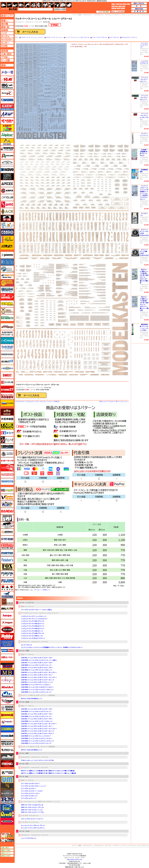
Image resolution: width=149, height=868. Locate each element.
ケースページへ (7, 60)
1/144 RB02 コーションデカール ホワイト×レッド (36, 716)
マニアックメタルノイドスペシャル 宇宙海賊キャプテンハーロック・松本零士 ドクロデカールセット (52, 647)
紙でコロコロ (7, 262)
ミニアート (7, 687)
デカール (31, 606)
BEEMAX (7, 532)
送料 (139, 6)
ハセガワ (7, 490)
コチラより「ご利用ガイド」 (43, 590)
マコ (7, 666)
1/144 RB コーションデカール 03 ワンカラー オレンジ (38, 731)
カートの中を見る (118, 12)
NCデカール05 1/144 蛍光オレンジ (32, 750)
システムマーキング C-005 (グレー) (32, 631)
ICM (7, 79)
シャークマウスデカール (28, 838)
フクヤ (7, 574)
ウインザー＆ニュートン (7, 163)
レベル (7, 814)
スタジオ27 (24, 816)
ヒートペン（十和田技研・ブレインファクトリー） (7, 525)
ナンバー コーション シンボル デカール (77, 37)
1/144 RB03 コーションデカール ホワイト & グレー (37, 738)
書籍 (69, 5)
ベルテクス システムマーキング (48, 613)
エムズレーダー (7, 835)
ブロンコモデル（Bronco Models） (7, 595)
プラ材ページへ (7, 57)
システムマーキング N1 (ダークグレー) (33, 638)
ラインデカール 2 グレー (29, 789)
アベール (7, 128)
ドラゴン (7, 475)
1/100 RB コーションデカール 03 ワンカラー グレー (37, 675)
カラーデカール (114, 37)
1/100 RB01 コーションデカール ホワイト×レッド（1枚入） (39, 660)
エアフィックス (7, 191)
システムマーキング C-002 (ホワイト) (32, 624)
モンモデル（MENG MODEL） (7, 764)
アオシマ (7, 100)
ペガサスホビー (7, 602)
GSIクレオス (7, 340)
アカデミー (7, 107)
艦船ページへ (7, 27)
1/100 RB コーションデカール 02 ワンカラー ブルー (37, 663)
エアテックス (7, 184)
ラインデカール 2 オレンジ (29, 796)
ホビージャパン (7, 637)
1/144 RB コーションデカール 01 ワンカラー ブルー (37, 709)
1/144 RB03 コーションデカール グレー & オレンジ (37, 721)
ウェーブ (7, 170)
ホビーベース (7, 643)
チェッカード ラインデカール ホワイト (33, 828)
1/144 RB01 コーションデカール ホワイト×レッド (36, 712)
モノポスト (7, 757)
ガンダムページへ (7, 36)
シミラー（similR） (7, 361)
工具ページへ (7, 54)
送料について (7, 853)
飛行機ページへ (7, 24)
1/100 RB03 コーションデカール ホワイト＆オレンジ (37, 690)
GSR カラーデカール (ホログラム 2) (32, 805)
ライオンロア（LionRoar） (7, 786)
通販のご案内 (7, 850)
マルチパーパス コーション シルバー (32, 37)
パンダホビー (7, 518)
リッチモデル (7, 807)
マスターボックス (7, 673)
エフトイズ (7, 225)
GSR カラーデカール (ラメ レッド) (32, 810)
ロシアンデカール (26, 645)
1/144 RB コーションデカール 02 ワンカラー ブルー (37, 714)
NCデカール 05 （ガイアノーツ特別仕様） (43, 695)
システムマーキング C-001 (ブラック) (32, 621)
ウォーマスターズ (7, 177)
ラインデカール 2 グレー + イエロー (32, 791)
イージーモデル (7, 142)
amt (7, 204)
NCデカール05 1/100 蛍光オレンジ (32, 699)
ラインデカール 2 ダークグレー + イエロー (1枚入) (36, 610)
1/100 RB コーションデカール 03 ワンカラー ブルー (37, 668)
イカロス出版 (7, 149)
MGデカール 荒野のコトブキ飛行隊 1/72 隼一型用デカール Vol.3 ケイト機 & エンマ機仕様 (48, 773)
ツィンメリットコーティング (144, 45)
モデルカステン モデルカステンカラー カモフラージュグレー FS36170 (38, 402)
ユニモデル (7, 773)
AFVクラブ (7, 197)
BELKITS (7, 609)
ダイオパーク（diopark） (7, 412)
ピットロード (7, 539)
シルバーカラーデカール (99, 37)
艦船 (15, 5)
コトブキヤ (7, 318)
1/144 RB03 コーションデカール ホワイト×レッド (36, 743)
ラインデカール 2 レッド (29, 798)
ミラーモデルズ (7, 708)
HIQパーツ (24, 606)
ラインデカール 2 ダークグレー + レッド (33, 786)
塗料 (45, 5)
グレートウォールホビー (7, 290)
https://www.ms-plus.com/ (74, 859)
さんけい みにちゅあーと (7, 334)
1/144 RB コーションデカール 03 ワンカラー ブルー (37, 719)
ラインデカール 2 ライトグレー (31, 793)
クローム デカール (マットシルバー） (32, 819)
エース (7, 211)
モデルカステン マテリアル (34, 22)
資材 (80, 845)
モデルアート (7, 736)
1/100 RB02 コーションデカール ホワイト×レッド (36, 665)
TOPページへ (7, 16)
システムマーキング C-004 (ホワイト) (32, 629)
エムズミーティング (7, 840)
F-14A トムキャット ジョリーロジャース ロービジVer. (38, 760)
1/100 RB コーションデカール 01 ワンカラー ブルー (37, 658)
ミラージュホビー (7, 701)
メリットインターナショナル (7, 722)
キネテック (7, 276)
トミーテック (7, 461)
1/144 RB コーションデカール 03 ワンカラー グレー (37, 726)
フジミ (7, 581)
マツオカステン (7, 680)
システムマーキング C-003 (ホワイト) (32, 626)
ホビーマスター (7, 657)
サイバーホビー (7, 327)
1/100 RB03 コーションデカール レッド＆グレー (36, 685)
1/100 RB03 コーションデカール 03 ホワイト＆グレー (37, 687)
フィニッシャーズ (7, 560)
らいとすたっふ (7, 793)
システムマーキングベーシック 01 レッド (34, 616)
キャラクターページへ (7, 40)
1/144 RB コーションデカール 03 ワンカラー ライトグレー (39, 729)
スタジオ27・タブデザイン (7, 389)
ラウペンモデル (7, 800)
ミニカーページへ (7, 43)
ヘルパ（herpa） (7, 616)
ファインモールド (7, 546)
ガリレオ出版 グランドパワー (7, 283)
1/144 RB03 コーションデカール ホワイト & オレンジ (37, 741)
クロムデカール (33, 816)
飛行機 (9, 5)
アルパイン (7, 135)
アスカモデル (7, 121)
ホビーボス (7, 650)
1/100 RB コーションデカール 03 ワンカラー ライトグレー (39, 677)
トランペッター (7, 482)
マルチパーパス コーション (54, 37)
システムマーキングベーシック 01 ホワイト (34, 619)
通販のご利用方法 (139, 3)
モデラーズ (7, 729)
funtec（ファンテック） (7, 553)
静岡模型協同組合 (7, 354)
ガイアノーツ (25, 695)
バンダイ (7, 511)
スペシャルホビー (7, 396)
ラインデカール (33, 822)
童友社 (7, 447)
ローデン (7, 821)
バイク (27, 5)
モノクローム (7, 750)
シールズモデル (7, 347)
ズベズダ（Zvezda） (7, 403)
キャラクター (33, 5)
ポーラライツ (7, 630)
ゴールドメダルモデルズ (7, 311)
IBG (7, 86)
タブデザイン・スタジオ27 (7, 426)
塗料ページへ (7, 51)
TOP (9, 9)
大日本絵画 (7, 419)
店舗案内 (139, 12)
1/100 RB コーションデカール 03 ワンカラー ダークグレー (39, 672)
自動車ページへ (7, 30)
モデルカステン (21, 388)
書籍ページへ (7, 65)
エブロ (7, 232)
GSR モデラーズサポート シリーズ (49, 802)
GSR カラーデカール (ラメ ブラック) (32, 807)
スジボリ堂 (7, 382)
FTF (7, 218)
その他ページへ (7, 46)
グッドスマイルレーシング (29, 802)
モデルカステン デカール (129, 37)
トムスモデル (7, 468)
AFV (7, 21)
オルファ (7, 246)
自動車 (21, 5)
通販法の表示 (7, 856)
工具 (51, 5)
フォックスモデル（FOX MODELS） (7, 567)
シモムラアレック (7, 368)
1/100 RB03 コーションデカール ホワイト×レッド (36, 692)
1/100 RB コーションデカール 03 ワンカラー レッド (37, 682)
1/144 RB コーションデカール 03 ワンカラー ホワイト (38, 734)
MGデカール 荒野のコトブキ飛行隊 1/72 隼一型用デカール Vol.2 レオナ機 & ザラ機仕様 (48, 771)
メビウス (7, 715)
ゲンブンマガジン (7, 304)
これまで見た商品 (103, 12)
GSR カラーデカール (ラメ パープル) (32, 812)
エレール (7, 239)
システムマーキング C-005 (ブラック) (32, 633)
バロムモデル (7, 504)
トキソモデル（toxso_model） (7, 454)
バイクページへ (7, 33)
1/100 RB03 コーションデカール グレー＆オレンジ (37, 670)
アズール (7, 114)
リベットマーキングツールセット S (144, 97)
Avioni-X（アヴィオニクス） (7, 93)
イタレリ (7, 156)
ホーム (74, 845)
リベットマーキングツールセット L (144, 79)
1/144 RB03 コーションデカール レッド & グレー (36, 736)
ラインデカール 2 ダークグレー (31, 784)
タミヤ (7, 433)
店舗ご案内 (7, 848)
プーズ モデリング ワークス (30, 613)
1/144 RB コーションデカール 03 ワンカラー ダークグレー (39, 724)
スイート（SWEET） (7, 375)
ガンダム (39, 5)
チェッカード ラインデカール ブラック (33, 825)
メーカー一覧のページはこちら (7, 72)
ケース (63, 5)
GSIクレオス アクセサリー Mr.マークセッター (113, 402)
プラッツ (7, 588)
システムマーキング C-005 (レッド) (32, 636)
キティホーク (7, 269)
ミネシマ (7, 694)
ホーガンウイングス (7, 623)
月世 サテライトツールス (7, 297)
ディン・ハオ (7, 440)
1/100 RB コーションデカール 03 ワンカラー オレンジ (38, 680)
